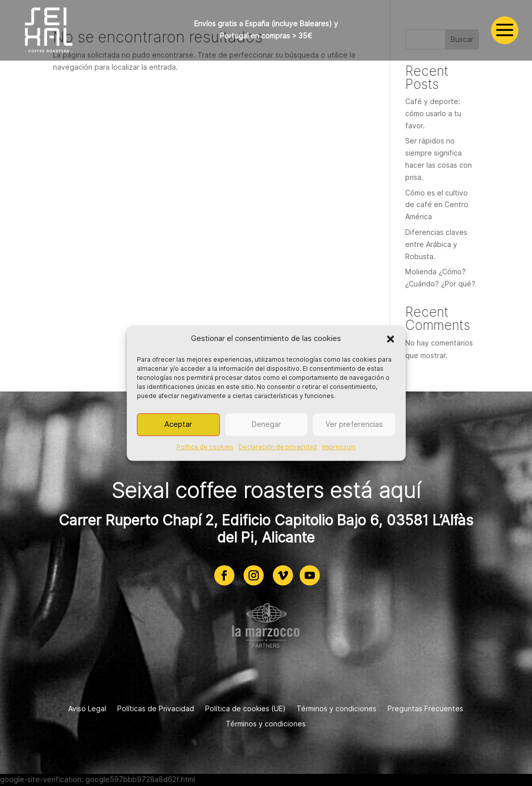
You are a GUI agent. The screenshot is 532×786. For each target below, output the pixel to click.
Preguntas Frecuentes (425, 709)
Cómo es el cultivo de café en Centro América (437, 205)
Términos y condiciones (336, 709)
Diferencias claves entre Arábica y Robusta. (436, 244)
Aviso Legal (87, 709)
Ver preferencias (354, 425)
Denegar (266, 425)
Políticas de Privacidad (156, 709)
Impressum (339, 447)
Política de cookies (205, 447)
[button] (391, 339)
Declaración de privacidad (278, 447)
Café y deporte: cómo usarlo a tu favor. (433, 114)
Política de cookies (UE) (245, 709)
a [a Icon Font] (505, 31)
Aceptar (178, 425)
